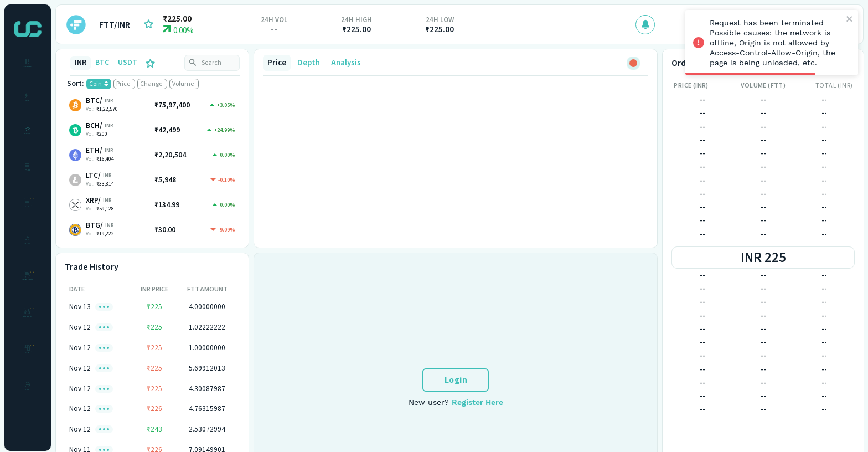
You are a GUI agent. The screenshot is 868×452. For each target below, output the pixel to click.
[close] (850, 20)
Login (456, 380)
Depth (309, 63)
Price (277, 63)
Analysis (346, 63)
